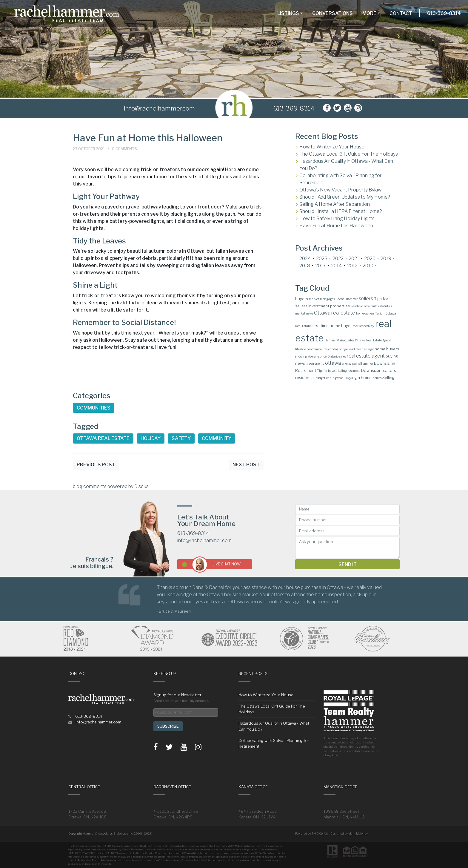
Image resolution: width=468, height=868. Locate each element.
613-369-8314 (444, 13)
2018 (305, 266)
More (369, 13)
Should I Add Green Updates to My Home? (345, 197)
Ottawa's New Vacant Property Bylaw (341, 190)
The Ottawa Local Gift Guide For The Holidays (349, 154)
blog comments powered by (111, 486)
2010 (368, 266)
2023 (322, 259)
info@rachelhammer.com (204, 540)
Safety (181, 438)
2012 (352, 266)
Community (217, 438)
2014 (337, 266)
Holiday (151, 438)
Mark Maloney (358, 834)
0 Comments (124, 149)
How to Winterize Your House (332, 147)
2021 (354, 259)
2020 (370, 259)
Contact (401, 13)
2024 (305, 259)
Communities (94, 408)
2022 (338, 259)
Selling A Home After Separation (335, 204)
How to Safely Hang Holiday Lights (337, 218)
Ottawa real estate (103, 438)
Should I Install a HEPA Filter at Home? (341, 211)
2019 (386, 259)
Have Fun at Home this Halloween (336, 226)
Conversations (332, 13)
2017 (321, 266)
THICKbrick (320, 834)
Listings (288, 13)
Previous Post (96, 465)
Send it (348, 564)
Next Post (246, 465)
